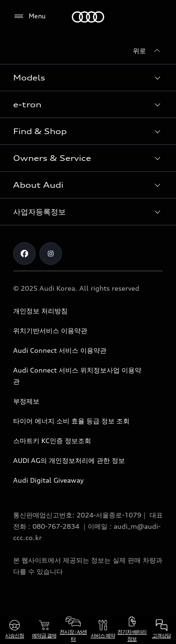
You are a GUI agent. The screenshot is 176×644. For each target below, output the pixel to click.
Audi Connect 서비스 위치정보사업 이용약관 (77, 376)
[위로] (148, 51)
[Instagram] (51, 254)
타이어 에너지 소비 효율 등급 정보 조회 (71, 421)
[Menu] (29, 16)
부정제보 (26, 401)
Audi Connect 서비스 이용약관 (60, 350)
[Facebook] (24, 254)
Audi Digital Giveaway (48, 480)
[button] (88, 78)
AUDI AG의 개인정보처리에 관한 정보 (69, 460)
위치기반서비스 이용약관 (50, 330)
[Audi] (88, 17)
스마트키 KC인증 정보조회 (52, 441)
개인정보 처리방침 (40, 311)
